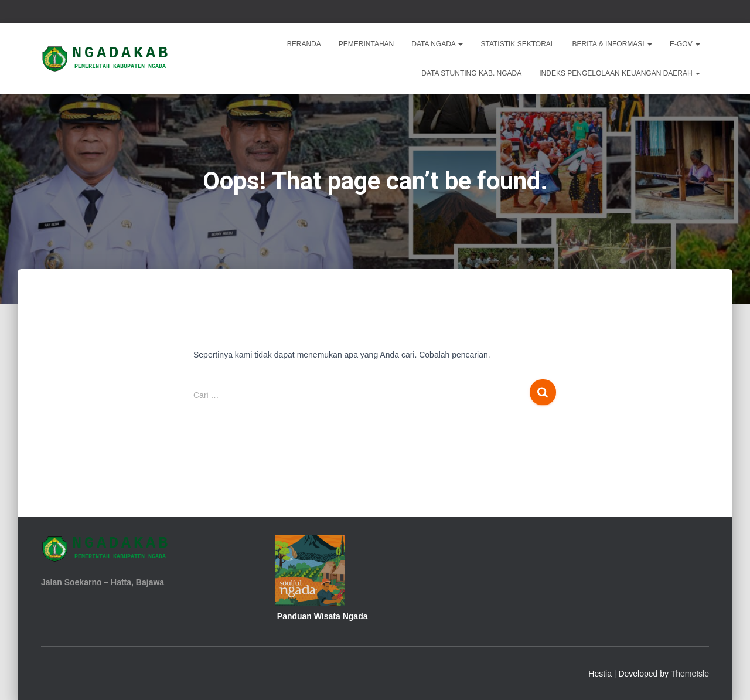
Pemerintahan (366, 44)
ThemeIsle (690, 674)
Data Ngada (437, 44)
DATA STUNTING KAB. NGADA (471, 73)
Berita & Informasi (612, 44)
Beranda (304, 44)
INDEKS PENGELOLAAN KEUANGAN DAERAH (620, 73)
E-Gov (685, 44)
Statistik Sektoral (517, 44)
